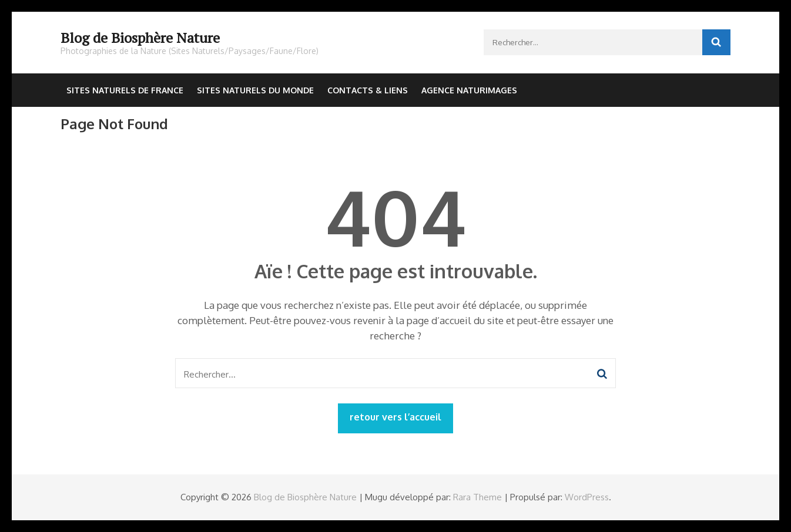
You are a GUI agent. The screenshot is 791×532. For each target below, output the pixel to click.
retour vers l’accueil (395, 417)
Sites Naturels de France (125, 90)
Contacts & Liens (368, 90)
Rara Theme (477, 497)
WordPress (587, 497)
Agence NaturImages (469, 90)
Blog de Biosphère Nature (140, 38)
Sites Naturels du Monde (255, 90)
